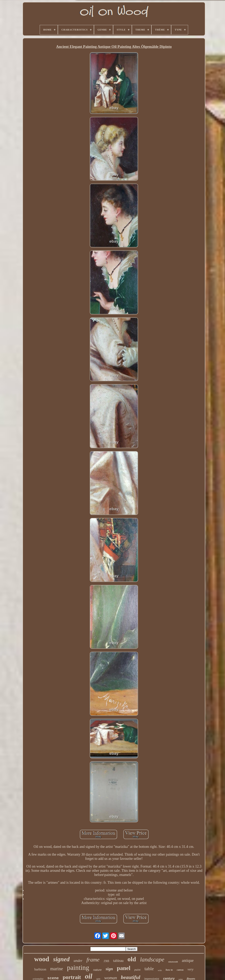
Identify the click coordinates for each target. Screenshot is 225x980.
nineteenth (173, 962)
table (149, 969)
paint (138, 970)
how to (169, 970)
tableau (118, 961)
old (132, 959)
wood (42, 959)
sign (109, 969)
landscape (152, 959)
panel (124, 968)
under (78, 961)
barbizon (40, 969)
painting (78, 968)
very (190, 969)
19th (106, 961)
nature (97, 970)
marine (57, 969)
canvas (180, 970)
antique (188, 960)
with (160, 970)
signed (61, 959)
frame (93, 960)
